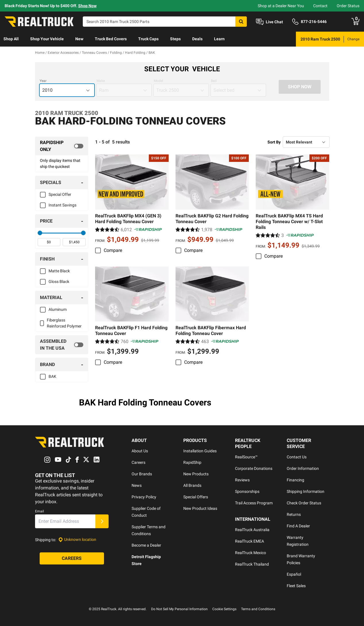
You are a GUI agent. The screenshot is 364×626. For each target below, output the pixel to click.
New (79, 39)
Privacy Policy (144, 497)
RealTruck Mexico (251, 553)
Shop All (11, 39)
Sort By (274, 142)
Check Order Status (304, 503)
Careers (138, 462)
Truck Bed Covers (111, 39)
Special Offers (196, 497)
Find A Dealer (298, 526)
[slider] (40, 233)
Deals (197, 39)
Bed (214, 81)
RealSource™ (246, 457)
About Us (140, 451)
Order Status (348, 6)
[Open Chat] (269, 22)
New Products (196, 474)
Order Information (303, 468)
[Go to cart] (355, 22)
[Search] (165, 22)
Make (101, 81)
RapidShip (192, 462)
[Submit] (102, 521)
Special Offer (60, 194)
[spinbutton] (49, 242)
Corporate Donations (254, 468)
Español (294, 574)
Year (43, 81)
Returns (294, 514)
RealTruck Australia (252, 530)
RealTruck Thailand (252, 564)
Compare (113, 250)
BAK (52, 376)
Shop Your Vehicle (47, 39)
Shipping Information (306, 491)
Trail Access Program (254, 503)
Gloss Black (59, 282)
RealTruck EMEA (250, 541)
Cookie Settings (224, 609)
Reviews (242, 480)
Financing (295, 480)
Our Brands (142, 474)
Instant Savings (62, 205)
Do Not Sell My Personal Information (179, 609)
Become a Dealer (146, 545)
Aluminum (58, 309)
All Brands (192, 485)
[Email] (65, 521)
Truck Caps (148, 39)
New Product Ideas (200, 508)
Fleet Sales (296, 586)
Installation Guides (200, 451)
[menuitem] (11, 39)
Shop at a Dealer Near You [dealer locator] (281, 6)
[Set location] (77, 540)
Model (158, 81)
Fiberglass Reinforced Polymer (64, 323)
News (137, 485)
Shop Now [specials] (87, 6)
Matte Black (59, 271)
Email (40, 511)
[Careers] (72, 558)
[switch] (62, 146)
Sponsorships (247, 491)
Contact (320, 6)
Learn (219, 39)
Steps (175, 39)
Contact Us (297, 457)
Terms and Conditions (258, 609)
